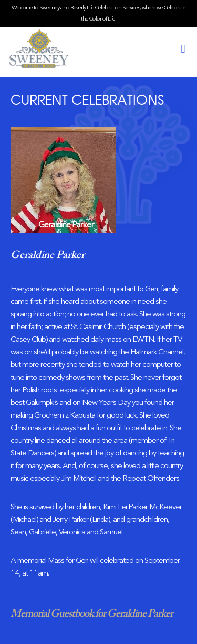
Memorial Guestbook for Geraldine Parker (92, 614)
